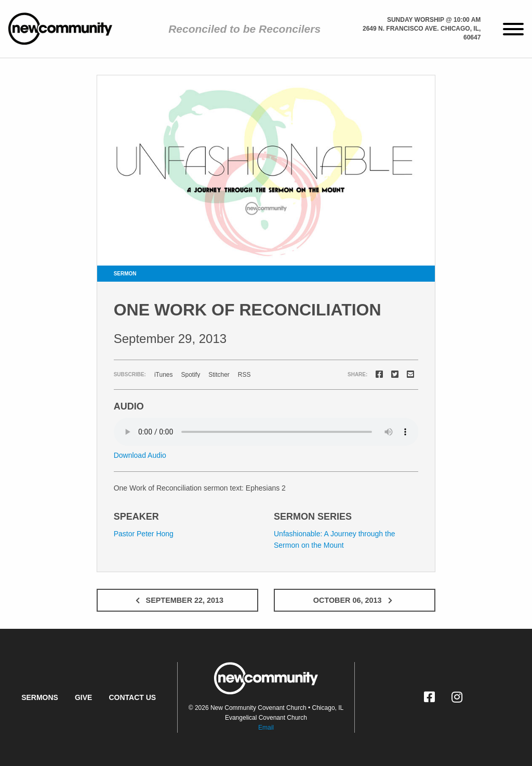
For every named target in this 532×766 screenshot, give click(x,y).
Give (83, 697)
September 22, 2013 (178, 600)
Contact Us (132, 697)
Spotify (190, 375)
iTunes (164, 375)
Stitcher (219, 375)
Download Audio (140, 455)
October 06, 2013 (355, 600)
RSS (244, 375)
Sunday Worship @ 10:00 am (434, 20)
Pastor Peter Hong (144, 534)
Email (266, 728)
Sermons (40, 697)
